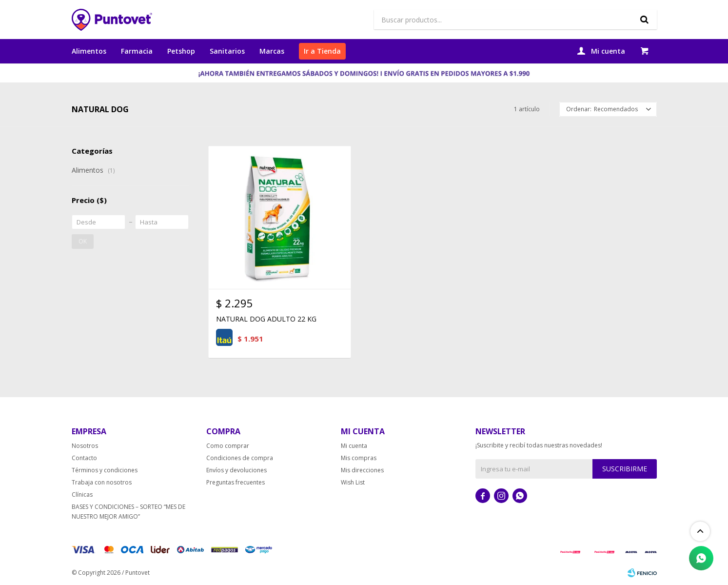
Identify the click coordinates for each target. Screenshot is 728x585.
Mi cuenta (354, 446)
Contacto (84, 458)
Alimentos (89, 51)
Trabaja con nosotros (102, 482)
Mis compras (359, 458)
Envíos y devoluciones (236, 470)
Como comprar (228, 446)
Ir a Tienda (322, 51)
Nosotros (85, 446)
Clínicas (82, 494)
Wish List (353, 482)
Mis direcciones (362, 470)
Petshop (181, 51)
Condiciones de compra (240, 458)
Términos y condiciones (105, 470)
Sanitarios (227, 51)
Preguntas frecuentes (236, 482)
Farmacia (137, 51)
